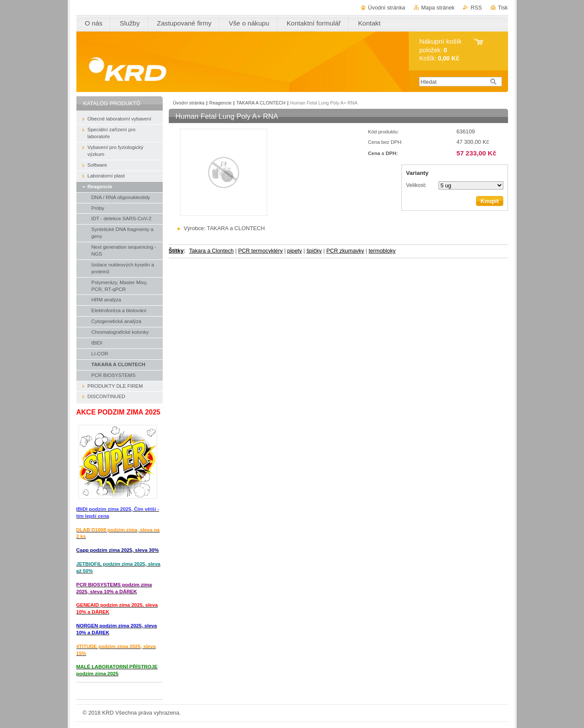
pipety (294, 251)
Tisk (503, 8)
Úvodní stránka (387, 8)
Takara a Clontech (211, 251)
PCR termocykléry (260, 251)
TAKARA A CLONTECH (261, 103)
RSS (476, 8)
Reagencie (221, 103)
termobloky (382, 251)
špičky (314, 251)
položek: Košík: (441, 50)
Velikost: (417, 185)
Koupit (489, 201)
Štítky (176, 251)
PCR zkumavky (345, 251)
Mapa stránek (438, 8)
